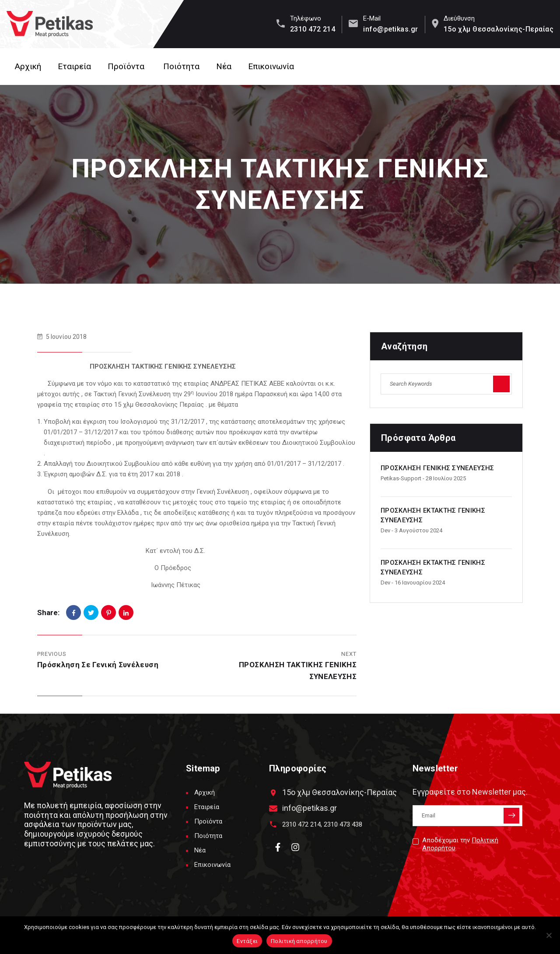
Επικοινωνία (271, 66)
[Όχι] (549, 935)
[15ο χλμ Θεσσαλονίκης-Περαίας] (273, 793)
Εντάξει (247, 941)
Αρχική (28, 66)
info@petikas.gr (390, 29)
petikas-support (401, 478)
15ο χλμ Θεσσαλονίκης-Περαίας (499, 29)
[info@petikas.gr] (273, 808)
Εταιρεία (74, 66)
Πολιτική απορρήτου (299, 941)
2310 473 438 (343, 824)
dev (385, 530)
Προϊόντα (126, 66)
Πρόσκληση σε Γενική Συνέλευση (98, 665)
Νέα (224, 66)
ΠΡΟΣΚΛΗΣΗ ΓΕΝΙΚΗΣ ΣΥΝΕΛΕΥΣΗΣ (437, 468)
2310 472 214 (313, 29)
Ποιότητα (181, 66)
